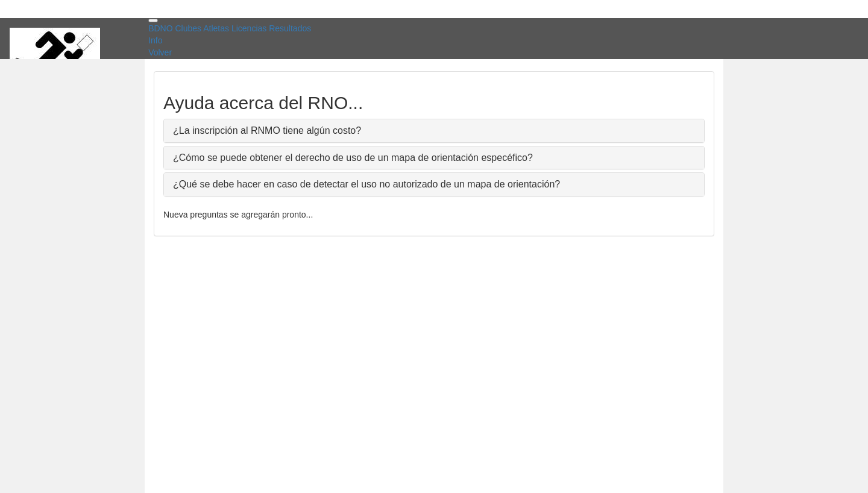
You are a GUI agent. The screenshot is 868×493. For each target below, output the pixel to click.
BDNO (160, 28)
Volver (160, 52)
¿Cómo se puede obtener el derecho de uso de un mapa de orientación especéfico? (353, 158)
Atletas (216, 28)
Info (155, 40)
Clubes (188, 28)
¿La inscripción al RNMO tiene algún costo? (267, 130)
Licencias (249, 28)
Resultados (290, 28)
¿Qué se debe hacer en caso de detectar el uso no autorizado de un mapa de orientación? (366, 184)
